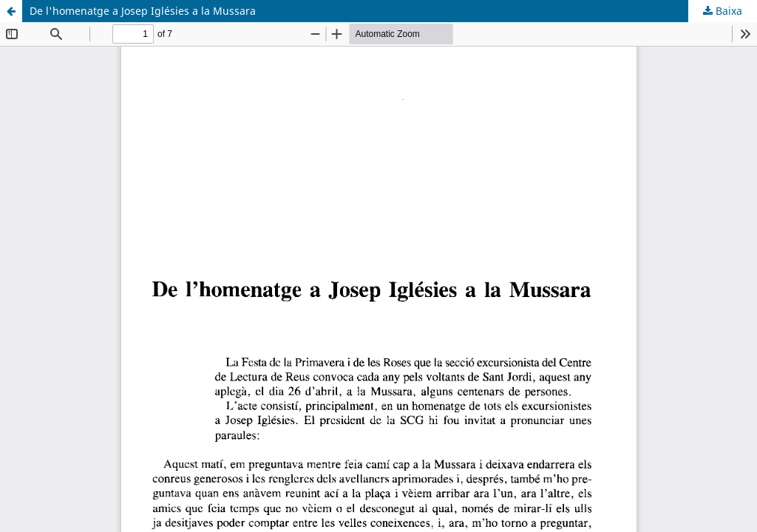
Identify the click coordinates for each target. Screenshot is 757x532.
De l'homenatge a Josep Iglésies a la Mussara (143, 11)
